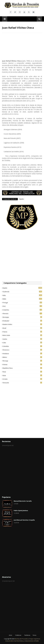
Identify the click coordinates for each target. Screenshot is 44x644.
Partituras (27, 635)
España (21, 199)
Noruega (22, 361)
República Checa (22, 368)
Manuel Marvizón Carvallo (23, 501)
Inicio (11, 635)
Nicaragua (22, 317)
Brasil (22, 328)
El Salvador (22, 321)
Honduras (22, 354)
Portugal (22, 303)
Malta (22, 299)
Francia (22, 332)
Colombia (22, 346)
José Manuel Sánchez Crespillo (24, 520)
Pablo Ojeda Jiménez (21, 511)
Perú (22, 306)
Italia (22, 295)
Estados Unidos (22, 324)
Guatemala (22, 292)
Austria (22, 339)
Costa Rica (22, 310)
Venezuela (22, 383)
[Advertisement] (22, 256)
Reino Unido (22, 335)
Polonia (22, 364)
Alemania (22, 314)
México (22, 357)
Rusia (22, 372)
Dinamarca (22, 350)
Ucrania (22, 379)
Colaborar (18, 635)
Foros (34, 635)
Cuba (22, 343)
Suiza (22, 375)
